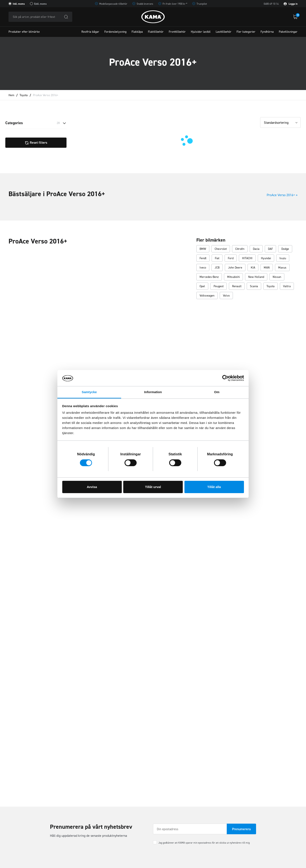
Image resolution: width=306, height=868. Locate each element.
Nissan (277, 277)
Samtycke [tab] (89, 392)
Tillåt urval (153, 487)
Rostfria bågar (90, 32)
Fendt (203, 258)
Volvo (226, 296)
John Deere (235, 268)
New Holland (256, 277)
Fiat (217, 258)
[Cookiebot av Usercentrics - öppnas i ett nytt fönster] (225, 378)
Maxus (282, 268)
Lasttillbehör (224, 32)
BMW (203, 249)
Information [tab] (153, 392)
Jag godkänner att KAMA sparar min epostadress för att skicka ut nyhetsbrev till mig (204, 843)
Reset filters (36, 143)
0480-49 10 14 (271, 4)
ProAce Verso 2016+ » (282, 195)
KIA (253, 268)
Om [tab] (217, 392)
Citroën (240, 249)
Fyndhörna (267, 32)
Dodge (285, 249)
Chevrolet (221, 249)
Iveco (203, 268)
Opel (202, 286)
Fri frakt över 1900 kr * (175, 4)
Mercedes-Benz (209, 277)
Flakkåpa (137, 32)
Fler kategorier (246, 32)
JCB (217, 268)
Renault (237, 286)
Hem (11, 95)
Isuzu (283, 258)
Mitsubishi (233, 277)
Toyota (24, 95)
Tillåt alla (214, 487)
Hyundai (266, 258)
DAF (270, 249)
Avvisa (92, 487)
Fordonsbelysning (115, 32)
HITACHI (247, 258)
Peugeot (219, 286)
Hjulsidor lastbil (201, 32)
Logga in (291, 4)
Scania (254, 286)
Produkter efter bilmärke (24, 32)
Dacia (256, 249)
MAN (267, 268)
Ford (231, 258)
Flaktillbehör (156, 32)
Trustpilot (202, 4)
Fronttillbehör (177, 32)
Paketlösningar (288, 32)
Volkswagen (207, 296)
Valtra (287, 286)
